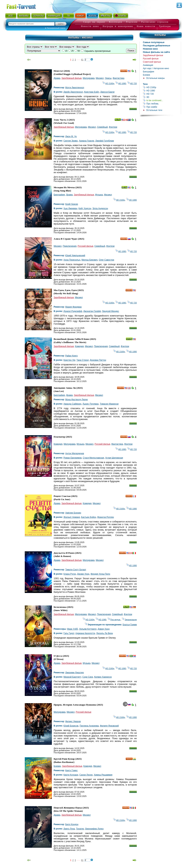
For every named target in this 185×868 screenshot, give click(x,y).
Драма (57, 78)
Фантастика (118, 78)
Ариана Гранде (87, 141)
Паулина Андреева (89, 726)
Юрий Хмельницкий (75, 255)
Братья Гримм (130, 625)
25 (72, 51)
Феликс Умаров (73, 721)
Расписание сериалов (155, 22)
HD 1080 (162, 91)
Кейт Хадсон (85, 208)
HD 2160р (162, 87)
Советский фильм (152, 62)
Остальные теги (154, 110)
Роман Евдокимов (72, 458)
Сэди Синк (88, 677)
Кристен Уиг (69, 360)
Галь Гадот (69, 633)
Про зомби (162, 107)
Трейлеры (165, 26)
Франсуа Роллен (106, 517)
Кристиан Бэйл (92, 92)
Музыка (99, 195)
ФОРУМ (92, 16)
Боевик (147, 75)
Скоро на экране (94, 22)
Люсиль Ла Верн (105, 633)
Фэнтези (113, 127)
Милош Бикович (90, 260)
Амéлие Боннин (73, 513)
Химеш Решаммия (103, 775)
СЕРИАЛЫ (38, 16)
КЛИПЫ (121, 16)
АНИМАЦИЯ (54, 16)
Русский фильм (151, 59)
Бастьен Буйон (89, 517)
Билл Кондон (72, 824)
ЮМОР (80, 16)
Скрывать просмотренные (97, 51)
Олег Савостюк (107, 260)
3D (162, 97)
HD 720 (162, 94)
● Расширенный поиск (55, 28)
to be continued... (162, 100)
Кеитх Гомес (71, 770)
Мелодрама (89, 78)
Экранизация (129, 620)
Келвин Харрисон (103, 677)
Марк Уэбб (72, 629)
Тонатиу (80, 829)
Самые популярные (154, 42)
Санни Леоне (86, 775)
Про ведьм (114, 620)
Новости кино (90, 26)
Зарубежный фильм (153, 55)
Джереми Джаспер (75, 673)
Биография (149, 72)
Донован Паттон (98, 360)
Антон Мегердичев (75, 453)
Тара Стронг (82, 360)
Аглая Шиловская (114, 458)
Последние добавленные (157, 46)
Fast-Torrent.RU (25, 6)
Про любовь (162, 104)
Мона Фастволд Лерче (77, 400)
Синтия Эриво (71, 141)
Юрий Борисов (71, 726)
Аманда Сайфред (72, 404)
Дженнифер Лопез (94, 829)
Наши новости (146, 26)
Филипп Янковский (109, 726)
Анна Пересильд (72, 260)
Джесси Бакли (107, 92)
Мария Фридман (73, 307)
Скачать (133, 109)
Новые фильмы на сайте (156, 52)
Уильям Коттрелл (88, 629)
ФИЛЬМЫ (24, 16)
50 (79, 51)
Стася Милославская (93, 458)
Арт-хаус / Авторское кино (156, 68)
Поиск (131, 51)
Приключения (70, 246)
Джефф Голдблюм (105, 141)
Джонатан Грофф (92, 311)
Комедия (79, 346)
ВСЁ (11, 16)
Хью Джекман (70, 208)
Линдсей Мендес (111, 311)
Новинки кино (150, 49)
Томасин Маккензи (109, 404)
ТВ (68, 16)
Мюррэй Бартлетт (72, 677)
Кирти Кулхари (71, 775)
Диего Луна (69, 829)
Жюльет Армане (72, 517)
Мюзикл (100, 78)
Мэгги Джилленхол (75, 88)
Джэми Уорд (83, 574)
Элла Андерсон (100, 208)
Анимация (148, 65)
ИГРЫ (105, 16)
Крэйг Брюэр (72, 204)
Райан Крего (71, 356)
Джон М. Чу (71, 136)
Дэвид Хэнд (104, 629)
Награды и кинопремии (118, 26)
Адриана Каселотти (85, 633)
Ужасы (108, 78)
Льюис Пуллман (91, 404)
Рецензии (132, 22)
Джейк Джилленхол (73, 92)
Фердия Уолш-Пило (100, 574)
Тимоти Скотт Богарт (76, 570)
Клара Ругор (70, 574)
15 (66, 51)
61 (82, 60)
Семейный (102, 127)
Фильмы (160, 35)
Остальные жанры (155, 78)
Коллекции (116, 22)
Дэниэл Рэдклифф (73, 311)
